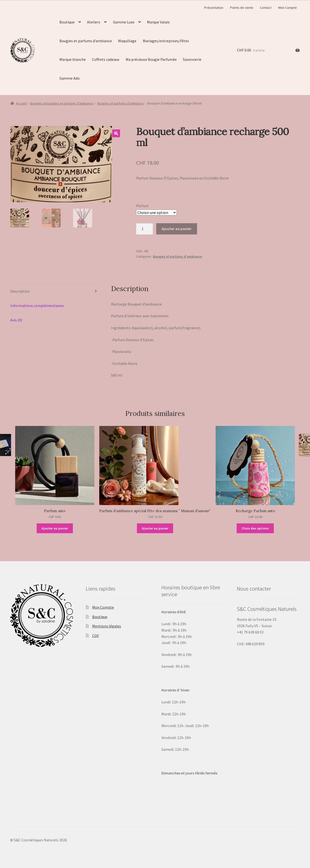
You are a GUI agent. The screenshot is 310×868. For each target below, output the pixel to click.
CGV (95, 635)
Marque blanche (73, 59)
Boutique (67, 22)
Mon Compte (288, 8)
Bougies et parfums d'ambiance (121, 103)
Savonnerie (192, 59)
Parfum (142, 206)
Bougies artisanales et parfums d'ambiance (62, 103)
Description (20, 291)
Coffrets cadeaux (106, 59)
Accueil (21, 103)
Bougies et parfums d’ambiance (86, 41)
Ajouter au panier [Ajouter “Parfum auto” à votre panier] (55, 528)
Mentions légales (107, 626)
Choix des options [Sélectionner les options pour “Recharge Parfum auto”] (255, 528)
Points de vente (242, 8)
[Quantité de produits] (144, 229)
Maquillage (127, 41)
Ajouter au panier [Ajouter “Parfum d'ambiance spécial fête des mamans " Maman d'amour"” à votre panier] (155, 528)
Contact (266, 8)
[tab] (54, 291)
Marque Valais (158, 22)
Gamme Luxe (124, 22)
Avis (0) (16, 320)
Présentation (214, 8)
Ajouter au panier (177, 229)
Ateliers (94, 22)
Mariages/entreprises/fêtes (166, 41)
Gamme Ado (70, 78)
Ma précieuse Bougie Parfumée (151, 59)
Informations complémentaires (37, 306)
